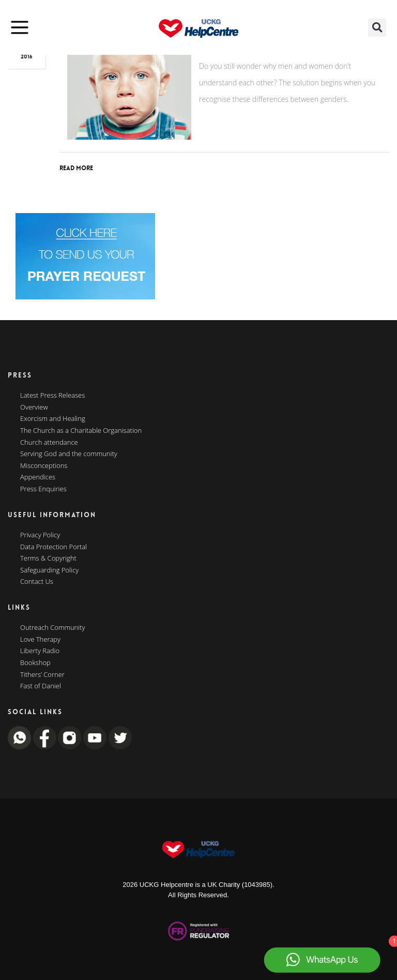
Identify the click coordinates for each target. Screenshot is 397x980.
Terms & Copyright (48, 559)
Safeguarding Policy (49, 570)
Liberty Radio (40, 651)
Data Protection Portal (54, 547)
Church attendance (49, 443)
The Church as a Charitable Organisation (81, 431)
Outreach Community (53, 628)
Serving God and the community (69, 454)
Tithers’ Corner (42, 675)
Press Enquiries (43, 489)
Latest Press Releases (52, 396)
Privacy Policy (40, 535)
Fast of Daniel (41, 686)
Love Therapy (40, 640)
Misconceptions (44, 466)
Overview (34, 408)
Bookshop (35, 663)
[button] (377, 28)
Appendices (38, 477)
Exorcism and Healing (53, 419)
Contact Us (37, 582)
